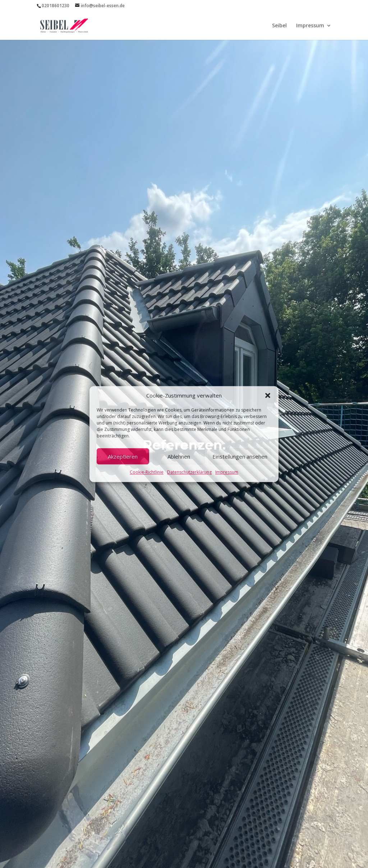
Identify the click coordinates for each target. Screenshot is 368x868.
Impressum (227, 472)
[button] (268, 396)
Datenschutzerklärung (189, 472)
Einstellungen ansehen (240, 456)
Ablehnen (179, 456)
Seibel (279, 26)
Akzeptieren (123, 456)
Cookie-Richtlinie (147, 472)
